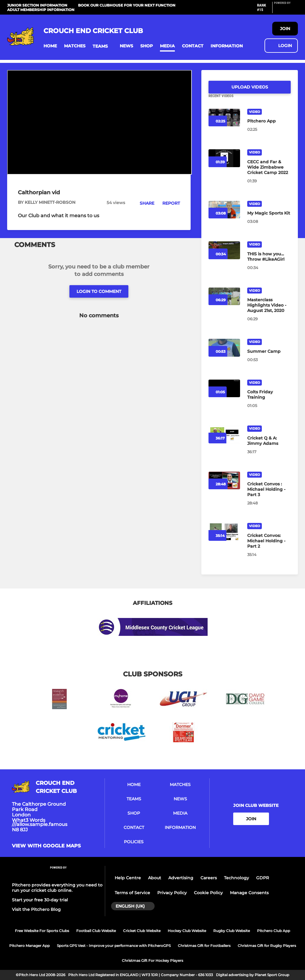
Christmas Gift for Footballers (204, 946)
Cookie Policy (208, 893)
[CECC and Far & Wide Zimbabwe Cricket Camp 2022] (269, 174)
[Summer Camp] (269, 358)
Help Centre (128, 878)
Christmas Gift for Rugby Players (267, 946)
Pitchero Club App (274, 931)
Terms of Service (132, 893)
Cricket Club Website (142, 931)
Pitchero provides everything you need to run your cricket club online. (57, 888)
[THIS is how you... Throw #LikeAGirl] (269, 264)
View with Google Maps (46, 846)
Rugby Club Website (232, 931)
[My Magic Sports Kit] (269, 220)
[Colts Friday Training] (269, 402)
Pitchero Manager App (29, 946)
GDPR (263, 878)
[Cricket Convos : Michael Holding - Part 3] (269, 496)
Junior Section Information (37, 5)
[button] (50, 46)
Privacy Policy (172, 893)
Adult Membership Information (41, 10)
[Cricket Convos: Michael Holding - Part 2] (269, 548)
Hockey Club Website (187, 931)
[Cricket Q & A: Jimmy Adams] (269, 448)
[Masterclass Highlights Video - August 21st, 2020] (269, 312)
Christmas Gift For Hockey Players (152, 960)
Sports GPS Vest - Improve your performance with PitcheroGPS (114, 946)
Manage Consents (249, 893)
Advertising (181, 878)
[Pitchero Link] (286, 10)
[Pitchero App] (269, 128)
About (155, 878)
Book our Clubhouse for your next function (127, 5)
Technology (236, 878)
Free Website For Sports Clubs (42, 931)
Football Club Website (96, 931)
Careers (209, 878)
